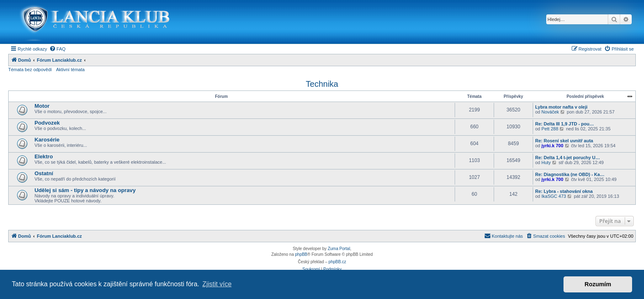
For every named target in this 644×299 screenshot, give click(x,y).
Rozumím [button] (598, 284)
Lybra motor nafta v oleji (561, 107)
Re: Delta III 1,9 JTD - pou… (565, 124)
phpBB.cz (337, 262)
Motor (42, 106)
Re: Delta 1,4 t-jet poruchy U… (568, 158)
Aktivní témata (70, 70)
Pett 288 (550, 129)
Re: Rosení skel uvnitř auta (564, 141)
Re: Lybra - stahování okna (564, 191)
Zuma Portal (339, 249)
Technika (322, 84)
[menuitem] (57, 49)
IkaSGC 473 (554, 196)
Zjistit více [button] (217, 284)
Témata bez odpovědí (30, 70)
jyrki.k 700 (552, 146)
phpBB (301, 254)
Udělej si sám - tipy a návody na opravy (85, 190)
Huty (546, 162)
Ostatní (44, 173)
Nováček (550, 112)
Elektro (44, 156)
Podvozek (47, 123)
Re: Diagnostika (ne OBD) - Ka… (570, 174)
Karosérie (47, 140)
